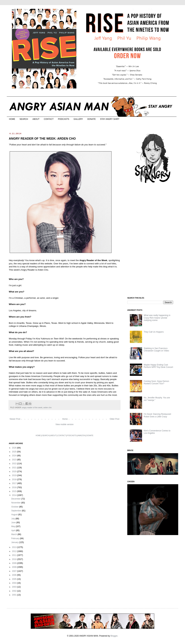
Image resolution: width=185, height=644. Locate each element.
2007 (15, 571)
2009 (15, 563)
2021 (15, 468)
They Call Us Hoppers (154, 332)
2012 (15, 551)
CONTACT (49, 119)
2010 (15, 559)
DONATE (92, 119)
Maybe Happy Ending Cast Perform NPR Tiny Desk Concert (158, 366)
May (13, 526)
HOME (12, 119)
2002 (15, 591)
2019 (15, 475)
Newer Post (15, 419)
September (16, 511)
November (16, 503)
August (15, 515)
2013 (15, 547)
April (13, 530)
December (16, 499)
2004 (15, 583)
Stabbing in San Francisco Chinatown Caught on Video (156, 350)
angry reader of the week (32, 407)
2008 (15, 567)
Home (65, 419)
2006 (15, 575)
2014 (15, 495)
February (16, 538)
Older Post (114, 419)
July (13, 519)
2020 (15, 472)
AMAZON (81, 436)
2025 (15, 452)
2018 (15, 479)
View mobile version (65, 424)
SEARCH (24, 119)
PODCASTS (63, 119)
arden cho (48, 407)
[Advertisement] (153, 240)
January (15, 542)
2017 (15, 483)
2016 (15, 487)
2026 (15, 448)
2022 (15, 464)
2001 (15, 595)
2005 (15, 579)
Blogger (114, 636)
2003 (15, 587)
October (15, 507)
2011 (15, 555)
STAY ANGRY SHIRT (110, 119)
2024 (15, 456)
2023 (15, 460)
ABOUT (36, 119)
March (14, 534)
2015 (15, 491)
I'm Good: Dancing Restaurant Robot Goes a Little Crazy (157, 415)
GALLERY (78, 119)
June (14, 523)
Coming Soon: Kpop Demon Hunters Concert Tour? (156, 382)
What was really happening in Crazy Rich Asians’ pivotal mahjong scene (157, 318)
